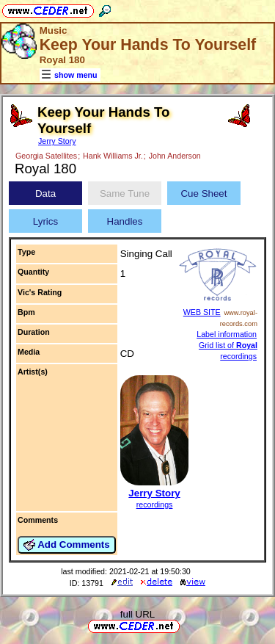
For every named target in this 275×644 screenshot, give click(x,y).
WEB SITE (202, 312)
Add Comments (67, 545)
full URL (137, 614)
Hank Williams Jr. (113, 156)
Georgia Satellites (46, 156)
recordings (155, 504)
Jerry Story (57, 141)
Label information (227, 334)
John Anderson (175, 156)
